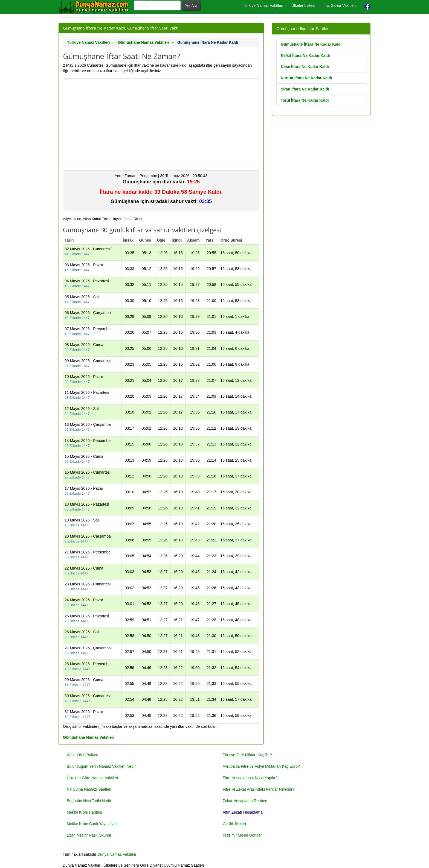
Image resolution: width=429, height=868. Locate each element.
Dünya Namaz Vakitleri (117, 854)
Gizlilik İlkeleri (234, 824)
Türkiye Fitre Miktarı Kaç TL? (247, 755)
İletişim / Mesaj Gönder (242, 835)
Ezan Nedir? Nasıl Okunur (89, 835)
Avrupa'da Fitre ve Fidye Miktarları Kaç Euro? (261, 766)
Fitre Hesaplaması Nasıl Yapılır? (250, 778)
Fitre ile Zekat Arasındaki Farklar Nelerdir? (259, 789)
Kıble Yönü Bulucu (82, 755)
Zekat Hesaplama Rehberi (245, 801)
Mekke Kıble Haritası (84, 812)
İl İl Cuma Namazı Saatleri (89, 789)
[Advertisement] (161, 122)
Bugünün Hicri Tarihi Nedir (89, 801)
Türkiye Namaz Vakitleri (263, 5)
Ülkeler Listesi (303, 5)
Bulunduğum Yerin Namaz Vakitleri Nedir (101, 766)
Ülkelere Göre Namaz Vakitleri (92, 778)
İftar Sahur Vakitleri (340, 5)
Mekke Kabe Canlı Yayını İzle (92, 824)
